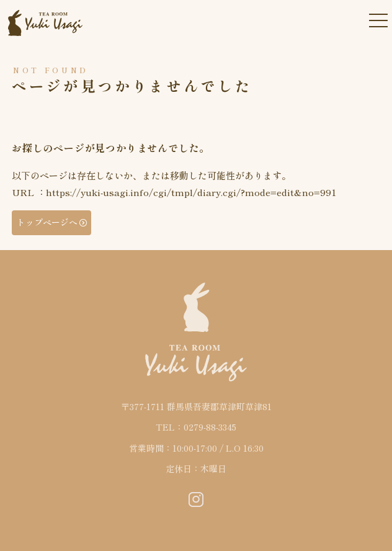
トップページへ (47, 222)
